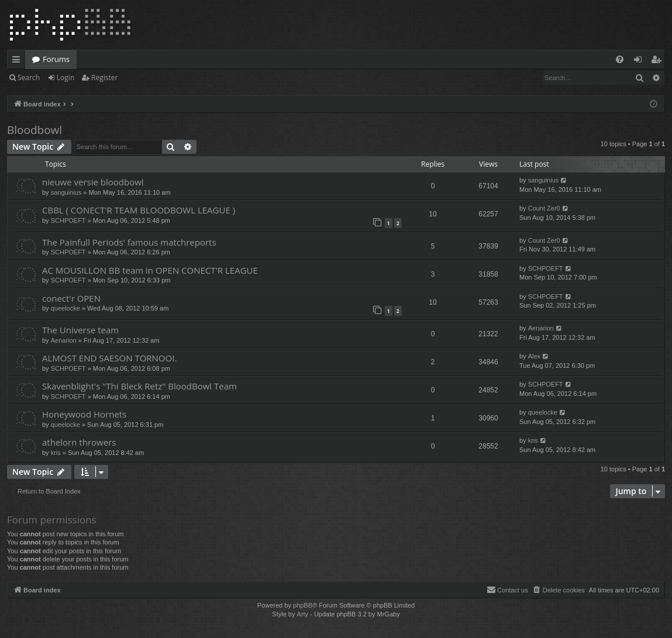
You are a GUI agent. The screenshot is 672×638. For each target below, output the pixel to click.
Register (104, 77)
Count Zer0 (544, 208)
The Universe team (80, 330)
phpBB (303, 605)
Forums (56, 59)
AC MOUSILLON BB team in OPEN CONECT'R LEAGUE (150, 270)
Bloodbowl (35, 130)
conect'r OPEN (71, 298)
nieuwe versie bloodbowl (93, 182)
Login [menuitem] (640, 61)
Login (66, 77)
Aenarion (64, 340)
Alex (534, 356)
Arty (303, 614)
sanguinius (66, 192)
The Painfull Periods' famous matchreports (129, 242)
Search (29, 77)
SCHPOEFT (68, 220)
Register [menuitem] (659, 61)
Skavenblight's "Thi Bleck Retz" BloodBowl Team (139, 386)
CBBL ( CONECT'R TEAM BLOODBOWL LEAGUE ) (139, 210)
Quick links (18, 61)
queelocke (66, 308)
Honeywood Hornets (84, 414)
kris (56, 453)
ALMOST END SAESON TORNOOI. (109, 358)
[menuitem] (620, 59)
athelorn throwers (79, 442)
